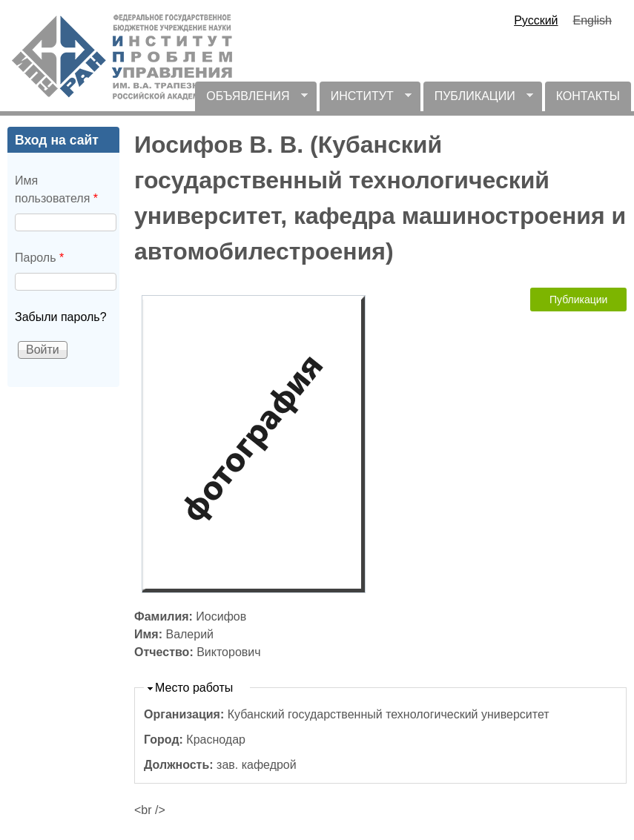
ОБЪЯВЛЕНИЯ (251, 100)
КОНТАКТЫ (588, 96)
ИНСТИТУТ (366, 100)
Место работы (194, 688)
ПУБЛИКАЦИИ (478, 100)
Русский (536, 20)
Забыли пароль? (61, 317)
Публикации (578, 300)
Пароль (39, 258)
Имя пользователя (56, 189)
